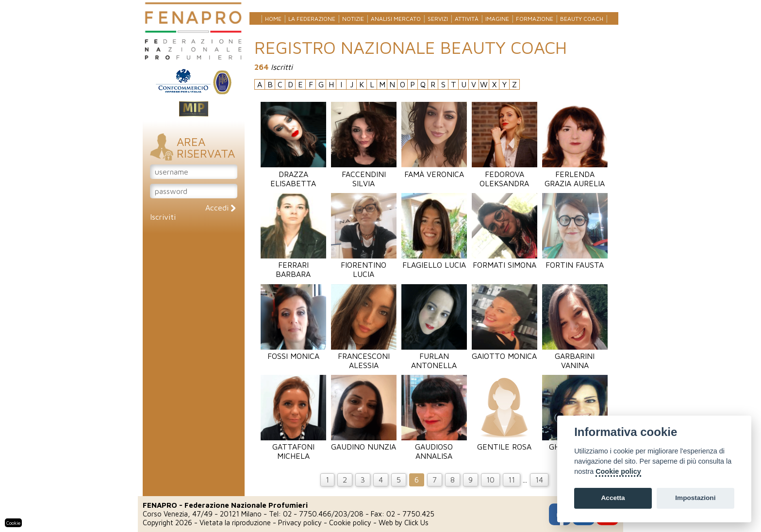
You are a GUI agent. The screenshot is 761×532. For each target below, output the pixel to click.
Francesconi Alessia (364, 356)
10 (490, 480)
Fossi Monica (293, 351)
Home (273, 19)
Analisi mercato (396, 19)
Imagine (497, 19)
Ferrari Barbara (293, 265)
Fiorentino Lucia (364, 265)
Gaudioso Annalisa (434, 447)
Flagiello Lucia (434, 260)
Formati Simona (505, 260)
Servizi (438, 19)
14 (539, 480)
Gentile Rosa (505, 442)
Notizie (353, 19)
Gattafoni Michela (293, 447)
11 (512, 480)
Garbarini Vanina (575, 356)
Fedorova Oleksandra (505, 174)
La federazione (312, 19)
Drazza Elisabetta (293, 174)
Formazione (535, 19)
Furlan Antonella (434, 356)
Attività (467, 19)
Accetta (613, 498)
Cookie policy (350, 523)
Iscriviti (163, 217)
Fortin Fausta (575, 260)
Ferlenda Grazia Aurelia (575, 174)
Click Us (416, 523)
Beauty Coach (582, 19)
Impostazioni (695, 498)
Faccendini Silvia (364, 174)
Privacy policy (300, 523)
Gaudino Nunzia (364, 442)
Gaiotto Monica (505, 351)
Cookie (13, 523)
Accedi (220, 208)
